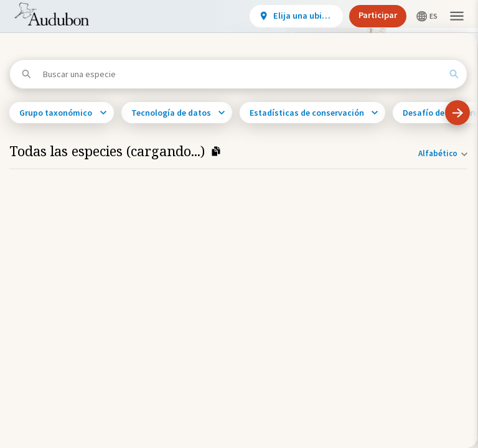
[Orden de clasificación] (440, 153)
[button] (457, 16)
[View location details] (296, 16)
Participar (378, 15)
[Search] (454, 74)
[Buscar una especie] (242, 74)
